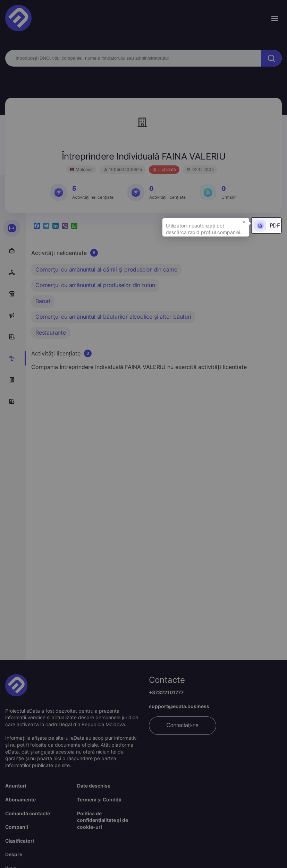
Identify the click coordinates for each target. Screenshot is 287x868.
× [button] (244, 222)
